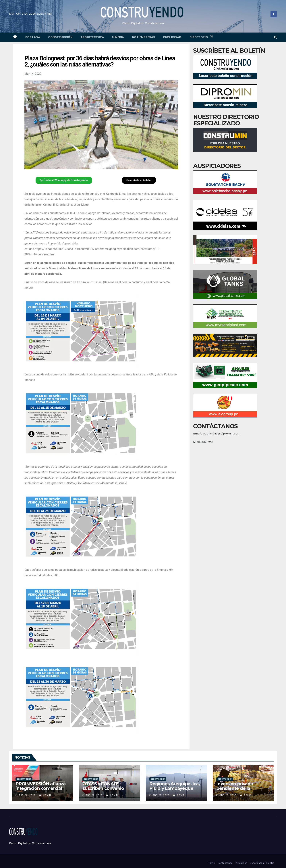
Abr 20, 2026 (27, 795)
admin (45, 795)
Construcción (60, 37)
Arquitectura (92, 37)
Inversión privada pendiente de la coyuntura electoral (237, 788)
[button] (276, 37)
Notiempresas (144, 37)
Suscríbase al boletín (262, 863)
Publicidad (172, 37)
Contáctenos (225, 863)
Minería (118, 37)
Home (211, 863)
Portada (33, 37)
